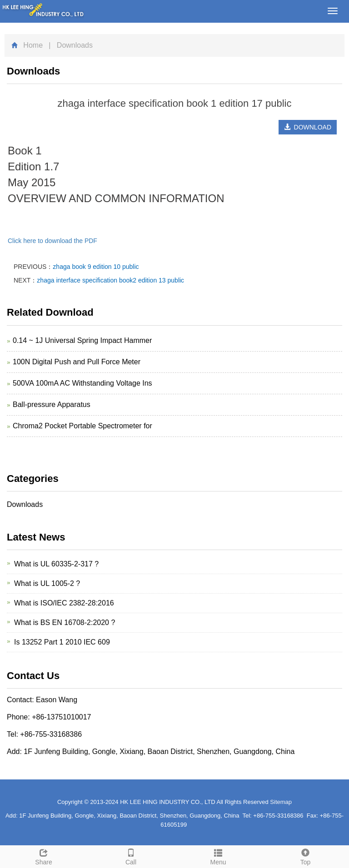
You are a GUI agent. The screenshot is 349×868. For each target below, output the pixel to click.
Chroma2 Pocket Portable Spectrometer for (82, 426)
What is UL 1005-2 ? (47, 583)
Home (33, 45)
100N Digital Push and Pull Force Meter (77, 362)
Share (44, 856)
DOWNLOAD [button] (308, 127)
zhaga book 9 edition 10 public (96, 267)
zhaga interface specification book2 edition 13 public (110, 280)
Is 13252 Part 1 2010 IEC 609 (62, 642)
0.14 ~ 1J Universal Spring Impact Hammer (82, 340)
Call (131, 856)
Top (305, 856)
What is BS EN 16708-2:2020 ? (65, 622)
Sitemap (281, 802)
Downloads (25, 504)
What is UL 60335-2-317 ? (56, 564)
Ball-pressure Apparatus (52, 404)
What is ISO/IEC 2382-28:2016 (64, 603)
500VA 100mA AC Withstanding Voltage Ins (82, 383)
